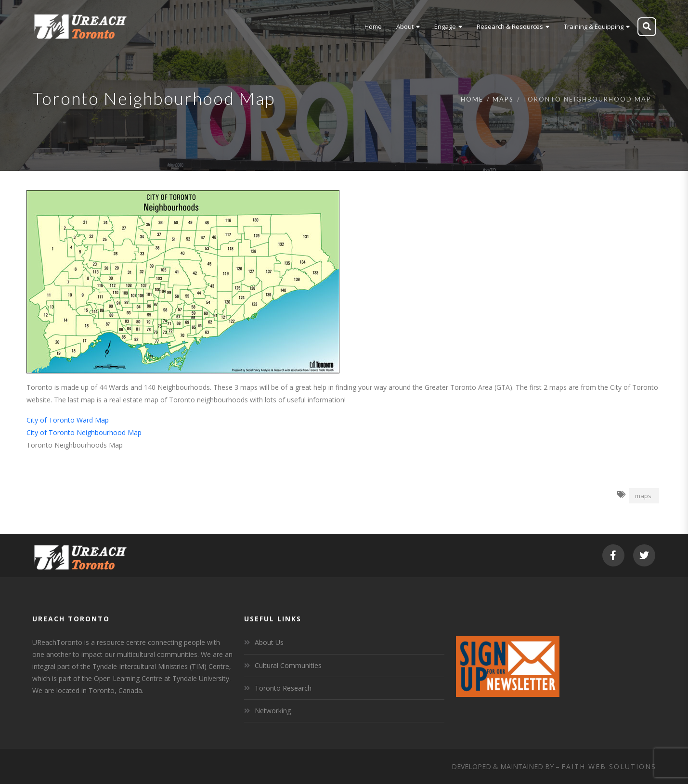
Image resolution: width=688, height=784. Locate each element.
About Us (269, 642)
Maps (503, 99)
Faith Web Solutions (609, 766)
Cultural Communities (288, 665)
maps (643, 496)
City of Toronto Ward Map (68, 420)
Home (472, 99)
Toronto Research (283, 688)
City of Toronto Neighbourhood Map (84, 432)
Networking (273, 711)
